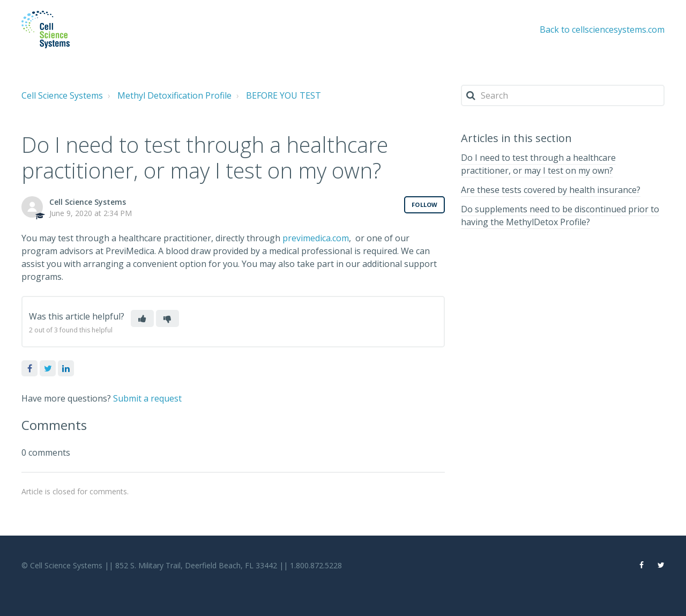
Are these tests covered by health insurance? (551, 190)
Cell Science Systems (62, 95)
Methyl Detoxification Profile (174, 95)
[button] (142, 318)
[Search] (563, 95)
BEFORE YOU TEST (284, 95)
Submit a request (147, 398)
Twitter (48, 368)
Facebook (29, 368)
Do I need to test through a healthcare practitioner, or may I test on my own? (538, 164)
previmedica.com (316, 238)
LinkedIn (66, 368)
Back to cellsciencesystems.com (602, 29)
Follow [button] (424, 205)
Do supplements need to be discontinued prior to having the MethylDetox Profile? (560, 216)
